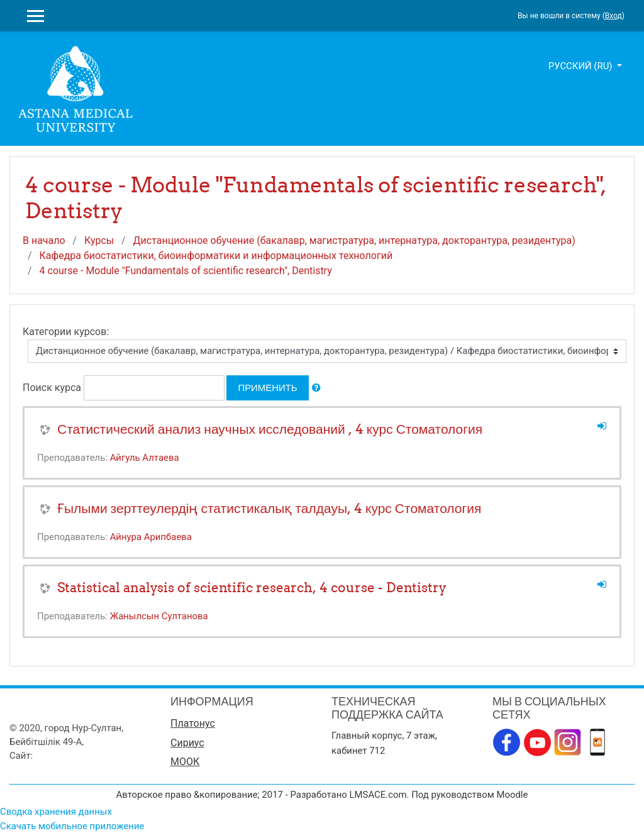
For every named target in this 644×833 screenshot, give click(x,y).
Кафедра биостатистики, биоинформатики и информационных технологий (216, 256)
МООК (185, 762)
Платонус (193, 723)
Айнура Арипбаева (151, 537)
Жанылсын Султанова (159, 616)
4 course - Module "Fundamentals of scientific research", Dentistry (186, 271)
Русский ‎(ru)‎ (581, 66)
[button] (316, 388)
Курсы (99, 240)
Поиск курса (52, 388)
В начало (44, 240)
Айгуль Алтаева (145, 458)
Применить (267, 388)
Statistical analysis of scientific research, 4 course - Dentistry (252, 588)
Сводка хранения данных (56, 812)
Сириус (187, 743)
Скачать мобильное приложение (72, 826)
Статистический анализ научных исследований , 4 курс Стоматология (270, 429)
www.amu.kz (62, 756)
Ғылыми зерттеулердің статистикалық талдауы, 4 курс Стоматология (269, 508)
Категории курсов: (66, 332)
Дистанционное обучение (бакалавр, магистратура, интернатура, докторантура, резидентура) (354, 240)
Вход (613, 16)
